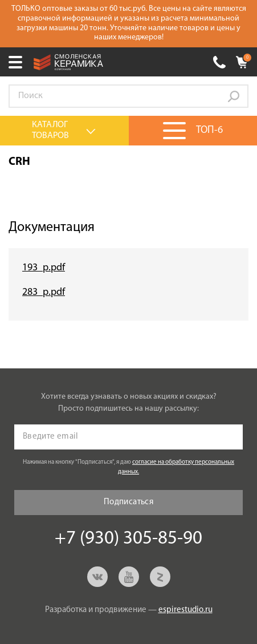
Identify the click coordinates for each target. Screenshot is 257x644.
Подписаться (128, 502)
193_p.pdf (44, 268)
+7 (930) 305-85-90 (219, 62)
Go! (234, 96)
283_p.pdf (44, 292)
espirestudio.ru (185, 610)
